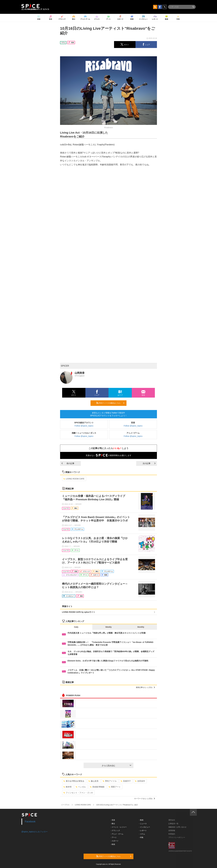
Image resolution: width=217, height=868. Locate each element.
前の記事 (68, 463)
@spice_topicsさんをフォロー (35, 832)
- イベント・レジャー (119, 827)
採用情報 (172, 831)
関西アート (115, 787)
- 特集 (141, 837)
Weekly (108, 627)
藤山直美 (93, 781)
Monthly (141, 627)
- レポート (143, 831)
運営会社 (172, 820)
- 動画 (141, 820)
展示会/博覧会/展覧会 (74, 781)
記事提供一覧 (173, 824)
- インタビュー (145, 827)
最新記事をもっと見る (145, 687)
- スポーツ (115, 841)
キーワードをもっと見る (145, 799)
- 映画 (113, 844)
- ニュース (143, 824)
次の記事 (149, 463)
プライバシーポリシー (177, 837)
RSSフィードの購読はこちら (110, 403)
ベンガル (81, 787)
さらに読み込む (116, 766)
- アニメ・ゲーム (117, 834)
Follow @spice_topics (84, 426)
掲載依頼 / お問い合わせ (177, 827)
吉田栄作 (140, 781)
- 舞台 (113, 824)
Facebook (30, 822)
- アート (114, 837)
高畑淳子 (126, 781)
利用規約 (172, 834)
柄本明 (67, 787)
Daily (76, 627)
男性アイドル (110, 781)
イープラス (65, 805)
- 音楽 (113, 820)
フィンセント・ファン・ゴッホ (78, 793)
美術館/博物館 (97, 787)
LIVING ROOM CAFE (74, 479)
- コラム (142, 834)
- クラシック (115, 831)
